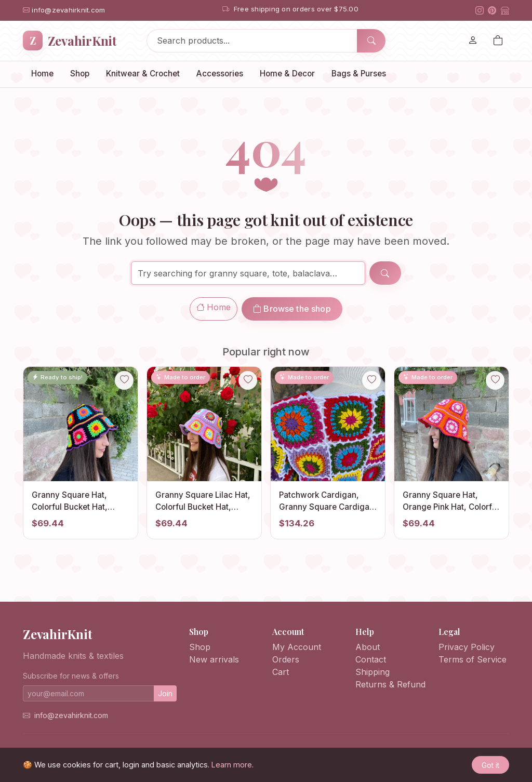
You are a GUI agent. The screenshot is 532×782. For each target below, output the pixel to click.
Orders (286, 659)
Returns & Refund (390, 684)
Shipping (373, 672)
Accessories (220, 74)
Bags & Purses (359, 74)
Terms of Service (473, 659)
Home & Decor (287, 74)
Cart (281, 672)
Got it (490, 765)
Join (165, 693)
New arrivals (214, 659)
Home (42, 74)
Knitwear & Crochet (143, 74)
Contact (371, 659)
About (368, 647)
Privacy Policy (467, 647)
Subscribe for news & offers (71, 676)
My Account (297, 647)
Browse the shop (292, 309)
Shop (80, 74)
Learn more (232, 765)
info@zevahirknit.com (71, 715)
